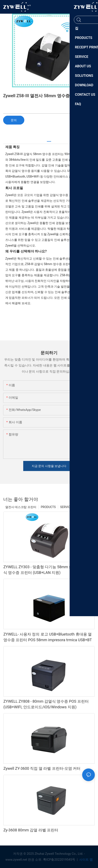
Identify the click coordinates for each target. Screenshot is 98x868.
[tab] (49, 140)
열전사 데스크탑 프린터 (21, 507)
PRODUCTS (48, 507)
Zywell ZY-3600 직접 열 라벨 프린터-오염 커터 (42, 768)
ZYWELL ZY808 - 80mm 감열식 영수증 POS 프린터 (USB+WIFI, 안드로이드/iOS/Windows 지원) (46, 704)
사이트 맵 (85, 860)
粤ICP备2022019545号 (60, 860)
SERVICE (66, 507)
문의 (14, 120)
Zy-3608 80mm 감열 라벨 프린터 (31, 830)
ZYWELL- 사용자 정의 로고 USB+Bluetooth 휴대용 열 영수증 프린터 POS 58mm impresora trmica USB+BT (48, 637)
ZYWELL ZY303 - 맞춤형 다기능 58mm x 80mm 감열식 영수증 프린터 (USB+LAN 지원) (47, 570)
